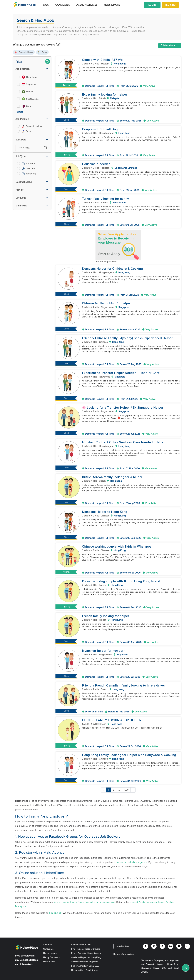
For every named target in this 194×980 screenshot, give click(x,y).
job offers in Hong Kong (69, 902)
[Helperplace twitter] (154, 946)
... (119, 790)
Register (170, 5)
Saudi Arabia (166, 902)
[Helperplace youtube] (179, 946)
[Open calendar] (45, 148)
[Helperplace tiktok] (162, 946)
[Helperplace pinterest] (171, 946)
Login (152, 5)
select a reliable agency (132, 862)
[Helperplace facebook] (146, 946)
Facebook (55, 913)
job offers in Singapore (100, 902)
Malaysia (21, 906)
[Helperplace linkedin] (187, 946)
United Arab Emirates (143, 902)
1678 (126, 790)
